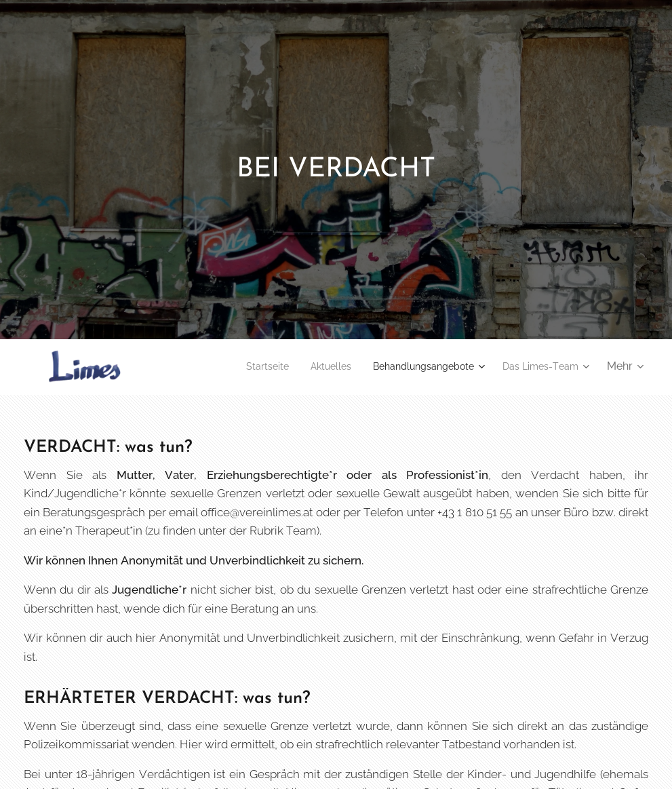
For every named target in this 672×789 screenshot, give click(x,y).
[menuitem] (241, 366)
